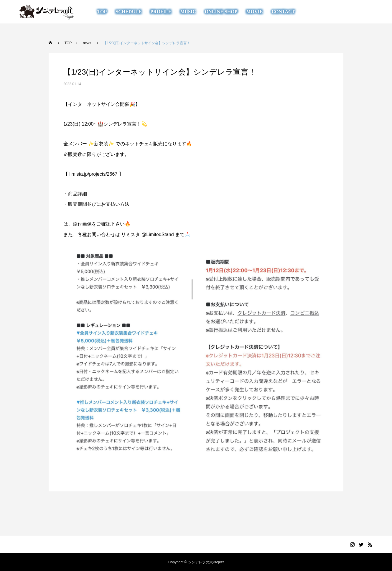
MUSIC (188, 12)
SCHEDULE (129, 12)
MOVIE (254, 12)
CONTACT (283, 12)
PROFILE (161, 12)
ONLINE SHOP (221, 12)
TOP (102, 12)
